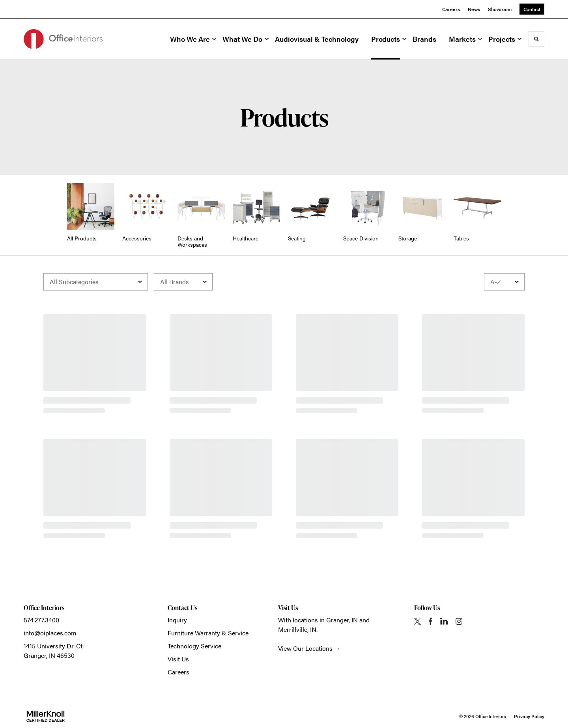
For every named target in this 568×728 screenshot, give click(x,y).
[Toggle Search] (536, 39)
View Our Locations (305, 648)
